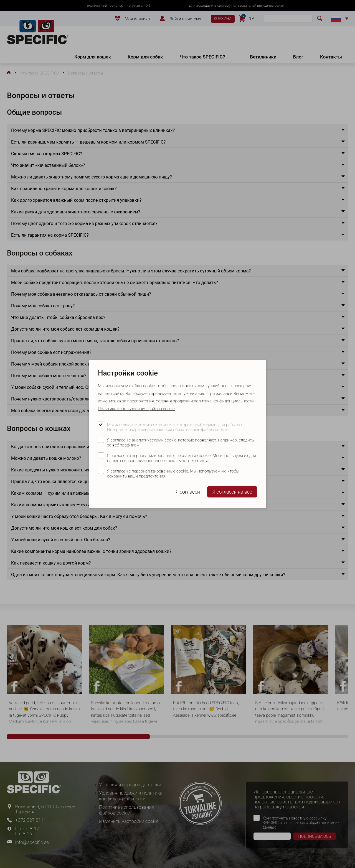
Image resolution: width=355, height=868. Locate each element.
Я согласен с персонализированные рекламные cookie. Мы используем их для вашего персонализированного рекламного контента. (182, 458)
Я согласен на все (232, 492)
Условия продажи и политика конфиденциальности (205, 401)
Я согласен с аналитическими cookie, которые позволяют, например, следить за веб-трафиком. (181, 443)
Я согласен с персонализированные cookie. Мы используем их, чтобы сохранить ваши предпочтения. (173, 474)
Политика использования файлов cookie (136, 409)
